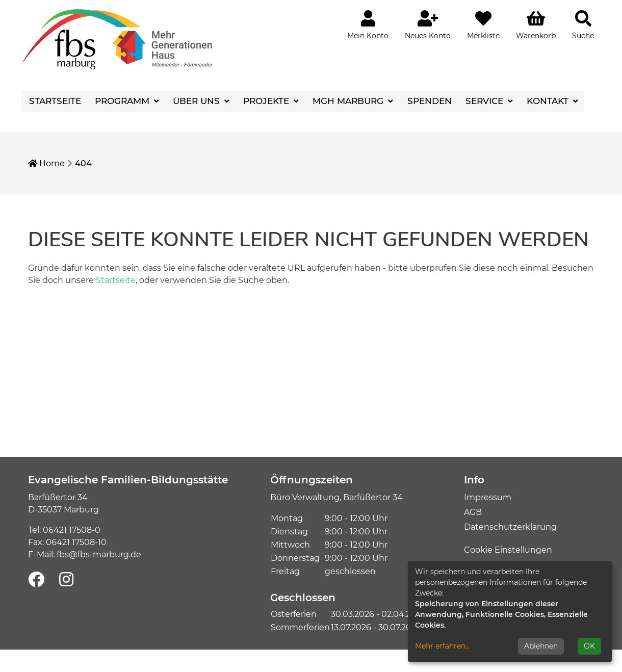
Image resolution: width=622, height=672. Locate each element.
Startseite (55, 101)
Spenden (430, 101)
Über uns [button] (198, 101)
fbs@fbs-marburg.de (99, 554)
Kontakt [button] (549, 101)
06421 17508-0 (72, 530)
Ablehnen (541, 646)
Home (46, 163)
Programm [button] (123, 101)
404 (83, 163)
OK (589, 646)
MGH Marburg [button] (349, 101)
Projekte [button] (267, 101)
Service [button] (486, 101)
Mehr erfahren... (443, 646)
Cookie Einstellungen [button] (508, 550)
